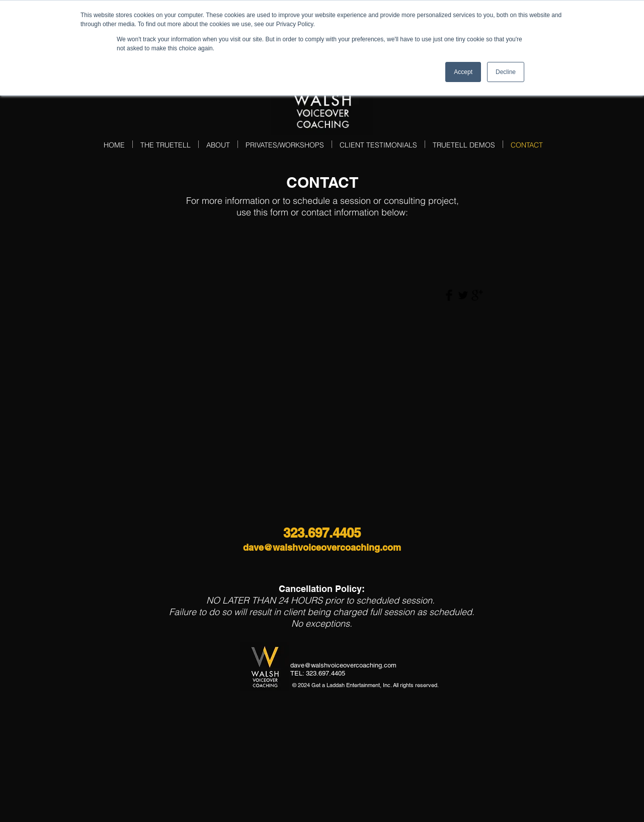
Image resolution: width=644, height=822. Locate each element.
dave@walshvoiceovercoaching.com (322, 547)
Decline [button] (506, 72)
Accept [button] (463, 72)
